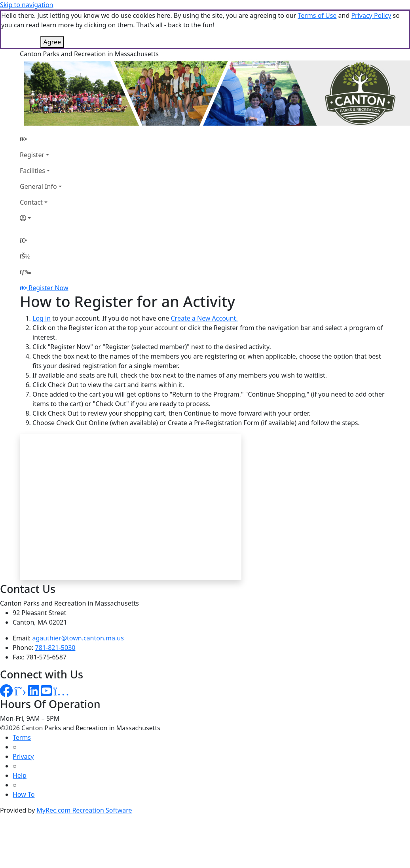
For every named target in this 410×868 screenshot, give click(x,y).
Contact (31, 202)
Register (32, 155)
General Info (38, 186)
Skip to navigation (27, 5)
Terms (22, 737)
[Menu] (25, 272)
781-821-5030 (55, 648)
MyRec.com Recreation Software (84, 810)
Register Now (48, 288)
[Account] (41, 218)
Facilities (32, 171)
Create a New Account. (204, 318)
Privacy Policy (371, 15)
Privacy (23, 756)
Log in (42, 318)
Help (20, 775)
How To (24, 794)
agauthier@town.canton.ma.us (78, 638)
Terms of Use (317, 15)
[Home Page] (41, 139)
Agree (52, 42)
